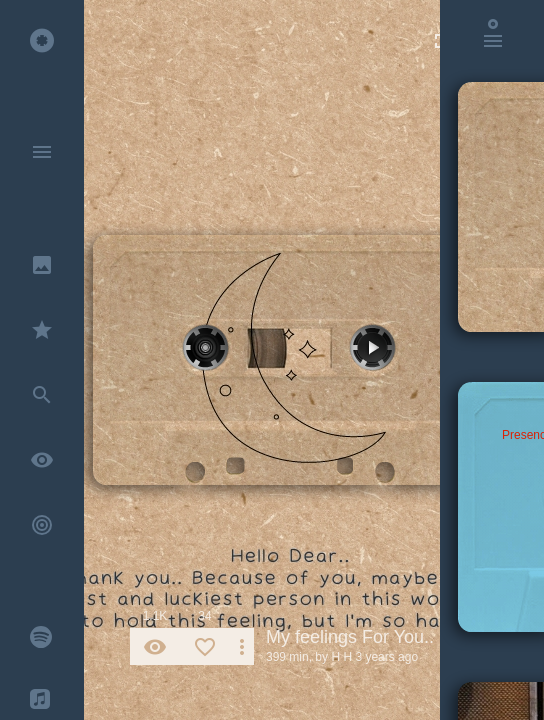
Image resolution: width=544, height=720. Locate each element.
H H (341, 657)
